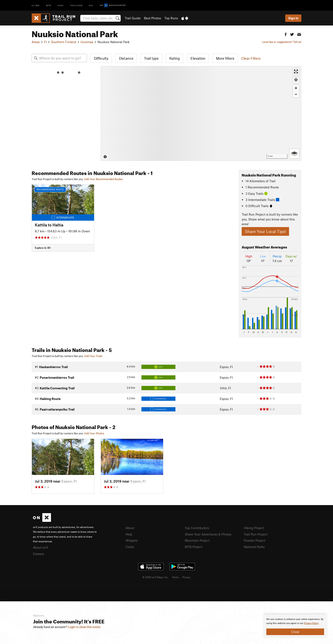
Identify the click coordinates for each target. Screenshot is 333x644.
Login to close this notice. (84, 627)
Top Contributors (197, 528)
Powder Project (255, 540)
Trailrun (76, 5)
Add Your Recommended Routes (103, 179)
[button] (286, 34)
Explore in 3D (43, 248)
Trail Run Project (256, 534)
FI (45, 42)
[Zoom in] (296, 88)
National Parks (254, 547)
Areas (36, 42)
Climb (36, 5)
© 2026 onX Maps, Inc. (155, 577)
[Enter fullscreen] (296, 71)
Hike (61, 5)
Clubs (130, 547)
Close (295, 632)
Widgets (132, 540)
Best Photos (152, 18)
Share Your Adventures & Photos (208, 534)
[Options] (294, 154)
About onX (41, 547)
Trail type (151, 58)
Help (129, 534)
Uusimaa (87, 42)
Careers (38, 554)
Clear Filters (251, 58)
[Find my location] (296, 80)
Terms (175, 577)
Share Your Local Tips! (265, 231)
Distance (126, 58)
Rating (175, 58)
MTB (49, 5)
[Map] (201, 113)
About (130, 528)
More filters (225, 58)
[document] (295, 626)
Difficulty (101, 58)
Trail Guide (133, 18)
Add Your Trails (93, 356)
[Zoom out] (296, 94)
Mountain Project (197, 540)
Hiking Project (254, 528)
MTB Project (193, 547)
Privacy (186, 577)
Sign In (293, 18)
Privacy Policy (311, 623)
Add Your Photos (94, 433)
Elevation (198, 58)
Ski (91, 5)
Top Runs (171, 18)
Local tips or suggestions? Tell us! (282, 42)
